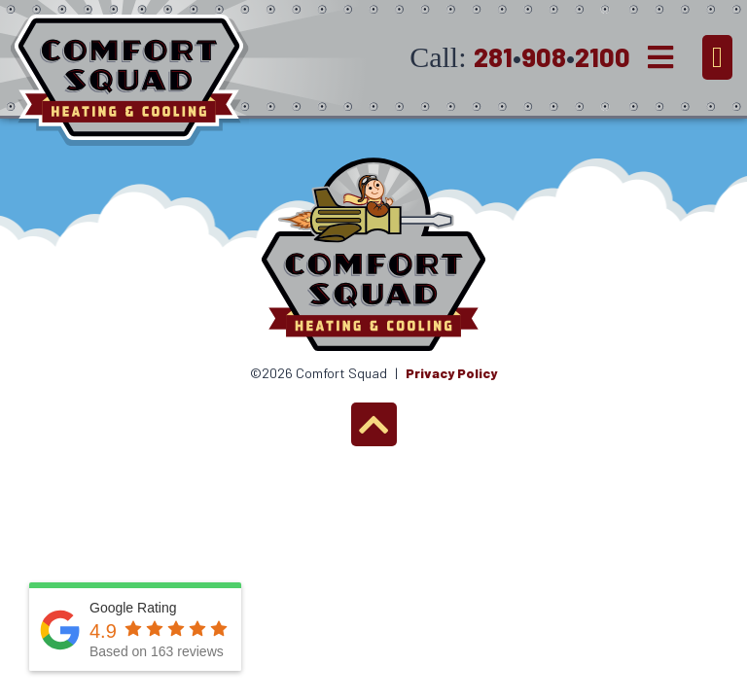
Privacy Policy (451, 373)
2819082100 (552, 56)
